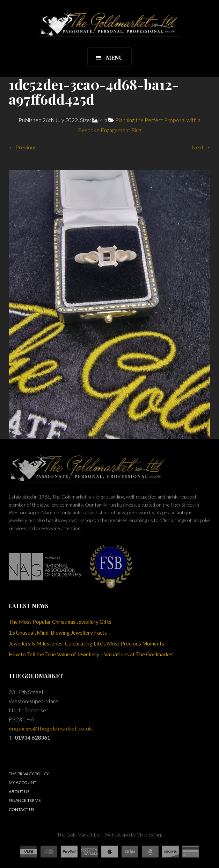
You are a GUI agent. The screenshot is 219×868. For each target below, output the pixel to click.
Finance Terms (25, 800)
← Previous (23, 147)
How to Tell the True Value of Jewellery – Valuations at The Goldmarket (91, 654)
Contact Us (21, 809)
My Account (23, 782)
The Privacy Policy (29, 774)
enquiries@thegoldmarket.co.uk (50, 728)
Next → (201, 147)
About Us (19, 792)
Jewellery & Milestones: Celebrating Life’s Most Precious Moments (86, 643)
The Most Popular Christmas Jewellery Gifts (60, 622)
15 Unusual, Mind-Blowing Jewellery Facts (58, 633)
